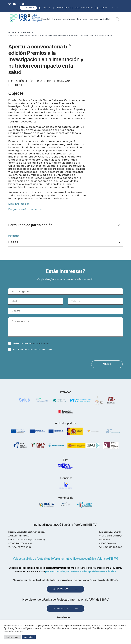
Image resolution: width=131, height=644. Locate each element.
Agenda (103, 8)
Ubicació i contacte (85, 8)
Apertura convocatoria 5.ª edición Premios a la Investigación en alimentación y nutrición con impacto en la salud (60, 35)
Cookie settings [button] (12, 637)
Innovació (82, 19)
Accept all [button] (29, 637)
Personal (57, 19)
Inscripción (14, 236)
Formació (94, 19)
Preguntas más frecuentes (26, 209)
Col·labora (30, 8)
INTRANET (47, 8)
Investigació (69, 19)
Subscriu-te (61, 589)
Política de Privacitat (40, 343)
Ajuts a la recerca (26, 32)
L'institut (46, 19)
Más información (19, 204)
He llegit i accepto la (29, 343)
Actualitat (105, 19)
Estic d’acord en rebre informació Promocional (30, 349)
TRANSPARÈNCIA (63, 8)
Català (115, 8)
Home (11, 32)
